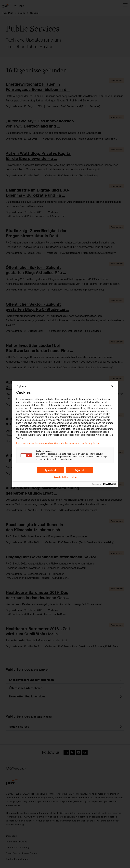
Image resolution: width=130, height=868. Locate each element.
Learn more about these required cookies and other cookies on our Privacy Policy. (58, 443)
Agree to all (51, 470)
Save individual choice (65, 477)
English (22, 386)
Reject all (79, 470)
